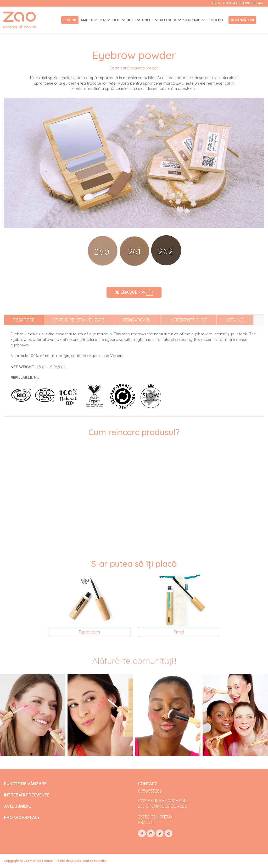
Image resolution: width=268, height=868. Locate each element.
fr (214, 3)
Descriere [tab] (24, 320)
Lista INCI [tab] (235, 320)
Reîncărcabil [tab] (137, 320)
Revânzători (242, 20)
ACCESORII (169, 20)
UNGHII (148, 20)
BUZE (132, 20)
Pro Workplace (251, 3)
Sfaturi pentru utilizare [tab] (79, 320)
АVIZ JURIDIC (17, 806)
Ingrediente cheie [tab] (188, 320)
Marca (87, 20)
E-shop (70, 20)
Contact (216, 20)
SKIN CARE (192, 20)
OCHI (117, 20)
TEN (103, 20)
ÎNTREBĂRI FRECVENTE (27, 795)
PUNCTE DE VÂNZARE (25, 784)
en (219, 3)
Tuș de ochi (89, 632)
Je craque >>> (134, 293)
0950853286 (150, 791)
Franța (230, 3)
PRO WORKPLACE (22, 818)
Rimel (179, 632)
